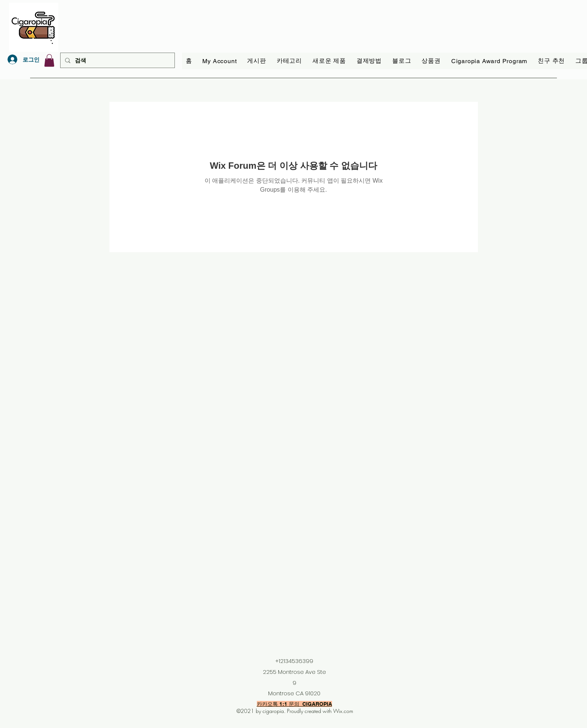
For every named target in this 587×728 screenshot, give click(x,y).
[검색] (117, 60)
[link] (49, 60)
